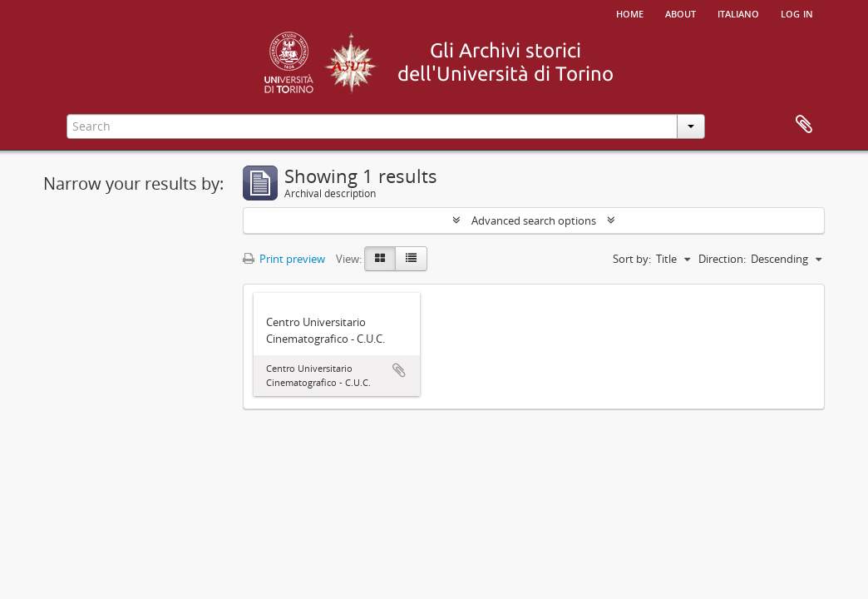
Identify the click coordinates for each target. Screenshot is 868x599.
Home (630, 12)
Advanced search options (534, 220)
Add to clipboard (399, 370)
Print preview (284, 259)
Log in (797, 12)
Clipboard (804, 125)
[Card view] (380, 259)
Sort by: (632, 259)
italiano (738, 12)
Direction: (722, 259)
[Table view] (411, 259)
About (681, 12)
